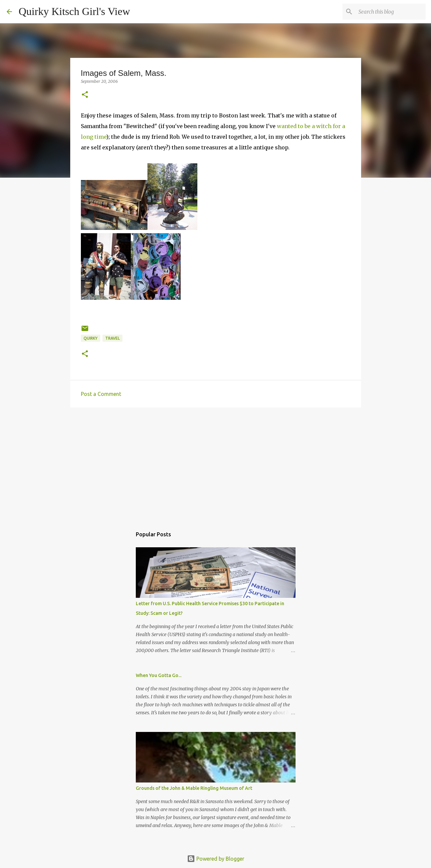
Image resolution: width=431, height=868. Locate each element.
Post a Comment (101, 394)
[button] (85, 95)
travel (112, 338)
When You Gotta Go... (159, 675)
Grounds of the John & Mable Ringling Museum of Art (194, 788)
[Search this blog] (391, 12)
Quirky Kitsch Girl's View (74, 11)
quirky (91, 338)
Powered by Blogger (216, 859)
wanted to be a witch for (310, 126)
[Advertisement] (216, 464)
